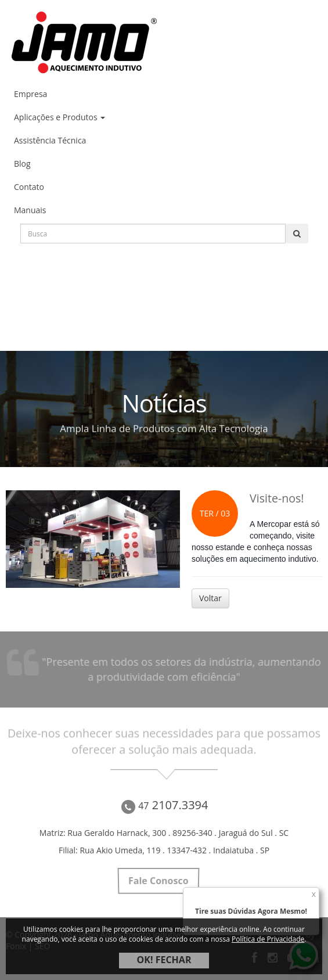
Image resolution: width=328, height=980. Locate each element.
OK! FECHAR (164, 960)
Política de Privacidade (268, 939)
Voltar (210, 598)
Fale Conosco (158, 881)
